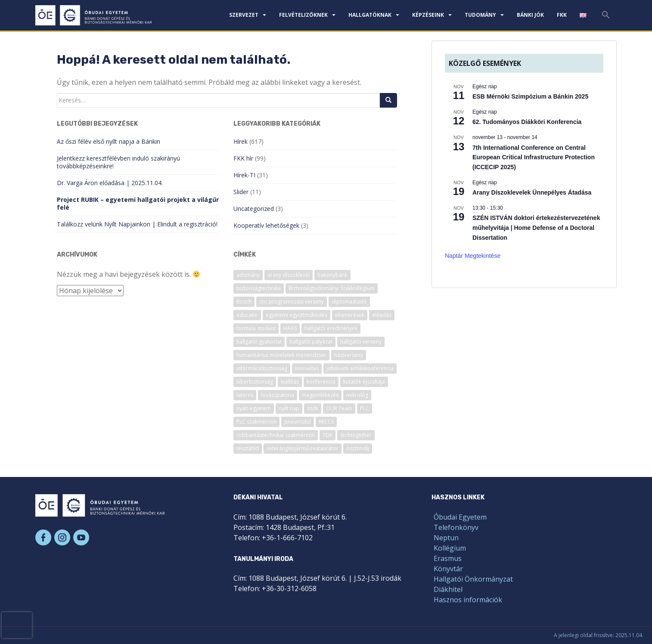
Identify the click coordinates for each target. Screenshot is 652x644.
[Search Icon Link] (606, 17)
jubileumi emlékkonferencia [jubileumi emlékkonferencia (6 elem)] (360, 368)
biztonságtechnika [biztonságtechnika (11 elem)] (259, 288)
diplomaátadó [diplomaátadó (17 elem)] (349, 302)
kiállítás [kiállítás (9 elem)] (290, 382)
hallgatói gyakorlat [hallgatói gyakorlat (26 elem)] (259, 342)
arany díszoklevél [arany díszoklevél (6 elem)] (289, 275)
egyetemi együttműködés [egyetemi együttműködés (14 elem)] (297, 315)
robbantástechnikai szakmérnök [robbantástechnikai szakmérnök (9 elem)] (276, 435)
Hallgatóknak (370, 15)
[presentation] (17, 625)
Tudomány (480, 15)
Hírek (241, 141)
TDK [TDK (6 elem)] (328, 435)
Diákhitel (448, 589)
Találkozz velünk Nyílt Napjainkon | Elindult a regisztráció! (137, 224)
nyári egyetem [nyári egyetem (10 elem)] (254, 408)
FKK (562, 15)
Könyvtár (448, 569)
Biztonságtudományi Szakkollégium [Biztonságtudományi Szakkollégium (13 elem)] (332, 288)
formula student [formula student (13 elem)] (256, 328)
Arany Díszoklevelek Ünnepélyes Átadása (532, 192)
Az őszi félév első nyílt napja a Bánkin (109, 141)
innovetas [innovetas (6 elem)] (307, 368)
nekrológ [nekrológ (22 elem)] (357, 395)
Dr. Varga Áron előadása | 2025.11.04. (110, 183)
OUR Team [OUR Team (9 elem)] (339, 408)
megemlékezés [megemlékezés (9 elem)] (320, 395)
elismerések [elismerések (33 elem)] (350, 315)
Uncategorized (254, 209)
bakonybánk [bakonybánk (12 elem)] (332, 275)
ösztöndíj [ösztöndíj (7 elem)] (358, 448)
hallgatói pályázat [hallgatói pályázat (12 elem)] (311, 342)
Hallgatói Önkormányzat (473, 579)
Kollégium (450, 548)
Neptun (446, 538)
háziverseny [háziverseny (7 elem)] (349, 355)
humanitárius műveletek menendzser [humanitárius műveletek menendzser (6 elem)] (281, 355)
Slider (241, 192)
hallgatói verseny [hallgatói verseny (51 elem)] (361, 342)
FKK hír (243, 158)
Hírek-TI (244, 175)
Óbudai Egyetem (460, 517)
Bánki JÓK (530, 15)
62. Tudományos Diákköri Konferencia (527, 122)
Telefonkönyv (456, 527)
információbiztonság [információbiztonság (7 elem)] (262, 368)
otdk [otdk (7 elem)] (313, 408)
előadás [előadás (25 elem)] (382, 315)
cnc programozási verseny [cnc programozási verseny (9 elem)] (292, 302)
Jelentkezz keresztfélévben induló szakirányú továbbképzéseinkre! (118, 162)
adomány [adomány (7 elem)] (248, 275)
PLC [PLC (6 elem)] (365, 408)
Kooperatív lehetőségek (266, 225)
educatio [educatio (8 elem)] (247, 315)
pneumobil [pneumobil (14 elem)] (298, 422)
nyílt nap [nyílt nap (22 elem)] (289, 408)
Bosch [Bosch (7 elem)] (244, 302)
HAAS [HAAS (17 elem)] (290, 328)
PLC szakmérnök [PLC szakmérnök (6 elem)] (256, 422)
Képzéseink (428, 15)
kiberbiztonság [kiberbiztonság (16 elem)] (255, 382)
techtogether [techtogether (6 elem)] (356, 435)
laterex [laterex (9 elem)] (245, 395)
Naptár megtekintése (473, 256)
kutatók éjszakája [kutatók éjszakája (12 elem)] (364, 382)
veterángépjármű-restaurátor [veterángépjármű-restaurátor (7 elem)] (303, 448)
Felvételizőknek (303, 15)
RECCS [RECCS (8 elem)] (326, 422)
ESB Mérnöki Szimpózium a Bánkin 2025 (530, 96)
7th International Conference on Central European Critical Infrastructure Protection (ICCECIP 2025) (534, 157)
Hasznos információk (468, 600)
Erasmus (448, 558)
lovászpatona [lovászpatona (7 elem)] (278, 395)
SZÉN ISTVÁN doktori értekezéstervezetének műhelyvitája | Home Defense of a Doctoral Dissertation (536, 228)
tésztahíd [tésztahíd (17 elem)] (248, 448)
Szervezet (244, 15)
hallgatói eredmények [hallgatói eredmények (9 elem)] (331, 328)
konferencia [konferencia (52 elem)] (321, 382)
